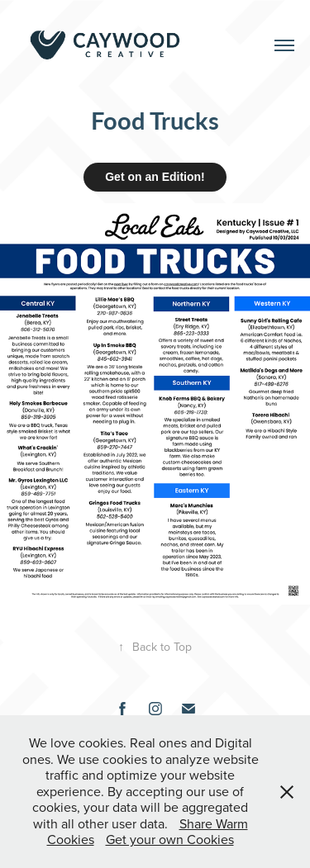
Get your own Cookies (170, 839)
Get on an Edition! (155, 177)
